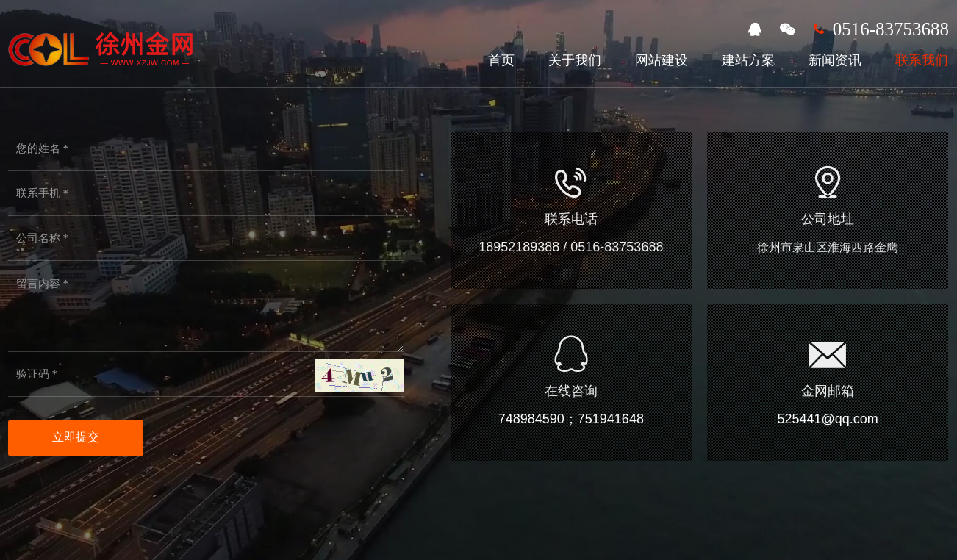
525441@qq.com (827, 419)
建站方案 (748, 60)
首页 (501, 60)
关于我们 (575, 60)
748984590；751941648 (571, 419)
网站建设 (662, 60)
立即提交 (76, 437)
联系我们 (922, 60)
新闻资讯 (835, 60)
